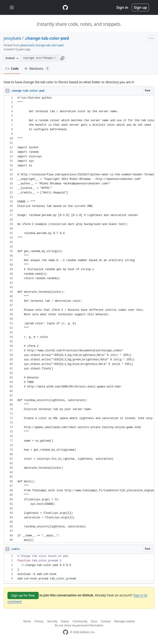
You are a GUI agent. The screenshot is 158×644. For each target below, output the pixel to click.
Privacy (39, 621)
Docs (94, 621)
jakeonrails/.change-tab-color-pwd (42, 45)
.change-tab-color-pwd (47, 38)
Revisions (37, 69)
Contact (106, 621)
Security (52, 621)
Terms (27, 621)
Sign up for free (23, 595)
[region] (79, 319)
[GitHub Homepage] (66, 632)
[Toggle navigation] (12, 8)
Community (80, 621)
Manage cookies (125, 621)
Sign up (140, 7)
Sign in (122, 7)
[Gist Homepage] (65, 7)
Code (12, 68)
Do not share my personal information (79, 625)
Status (65, 621)
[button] (62, 58)
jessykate (12, 38)
